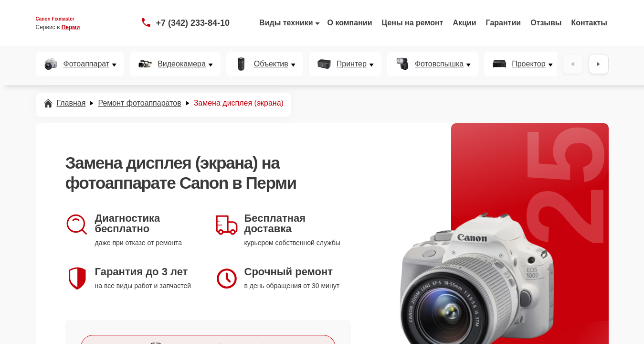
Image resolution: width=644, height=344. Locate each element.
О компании (350, 23)
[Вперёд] (599, 64)
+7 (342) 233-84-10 (193, 23)
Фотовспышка (439, 64)
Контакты (589, 23)
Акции (464, 23)
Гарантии (504, 23)
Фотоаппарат (87, 64)
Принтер (352, 64)
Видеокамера (182, 64)
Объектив (271, 64)
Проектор (528, 64)
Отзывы (546, 23)
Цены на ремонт (413, 23)
